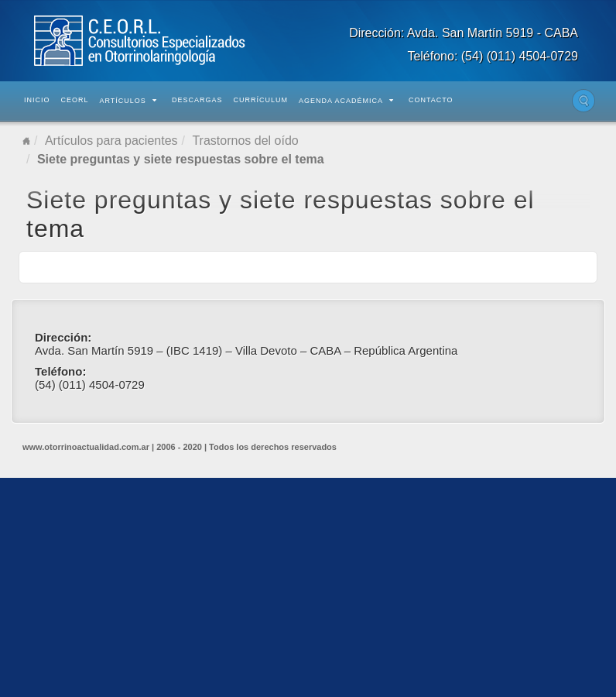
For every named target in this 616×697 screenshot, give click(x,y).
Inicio (37, 100)
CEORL (75, 100)
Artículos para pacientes (111, 141)
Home (26, 141)
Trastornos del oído (245, 141)
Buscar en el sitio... (583, 101)
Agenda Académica (346, 101)
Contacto (431, 100)
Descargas (197, 100)
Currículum (260, 100)
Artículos (128, 101)
